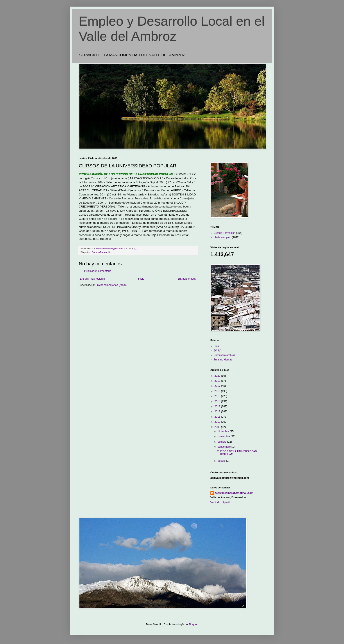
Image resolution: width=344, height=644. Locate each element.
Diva (216, 346)
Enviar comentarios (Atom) (111, 285)
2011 (218, 417)
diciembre (224, 431)
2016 (218, 391)
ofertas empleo (222, 237)
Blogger (193, 624)
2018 (218, 381)
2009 (218, 427)
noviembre (224, 436)
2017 (218, 386)
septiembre (225, 447)
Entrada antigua (187, 279)
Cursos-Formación (101, 252)
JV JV (217, 351)
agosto (222, 461)
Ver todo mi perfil (220, 502)
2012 (218, 412)
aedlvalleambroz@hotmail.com (234, 493)
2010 (218, 422)
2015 (218, 396)
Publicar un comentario (98, 271)
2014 (218, 401)
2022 (218, 376)
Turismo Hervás (223, 360)
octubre (222, 442)
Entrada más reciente (92, 279)
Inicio (141, 279)
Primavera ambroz (224, 355)
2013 (218, 406)
